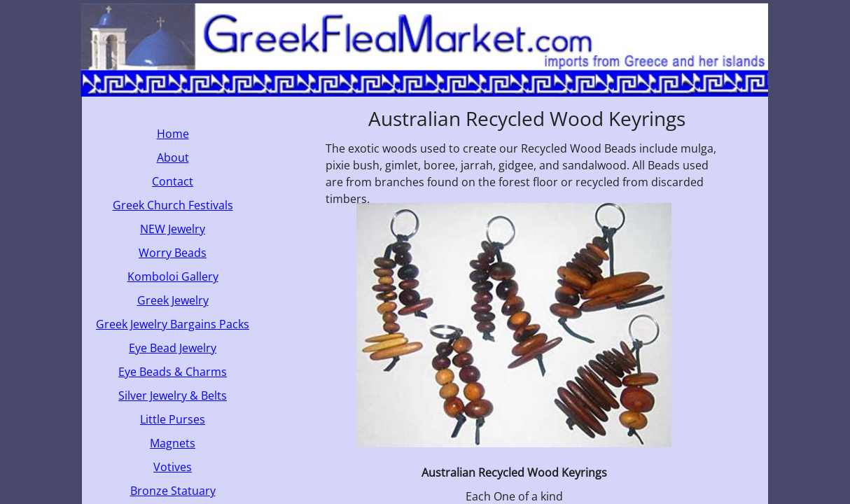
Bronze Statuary (173, 491)
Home (173, 134)
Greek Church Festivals (173, 205)
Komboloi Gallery (173, 276)
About (173, 157)
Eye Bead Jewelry (173, 348)
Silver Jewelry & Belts (173, 395)
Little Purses (173, 419)
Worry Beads (173, 253)
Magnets (173, 443)
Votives (173, 467)
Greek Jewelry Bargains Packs (173, 324)
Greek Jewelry (173, 300)
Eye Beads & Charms (173, 372)
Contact (173, 181)
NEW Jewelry (173, 229)
